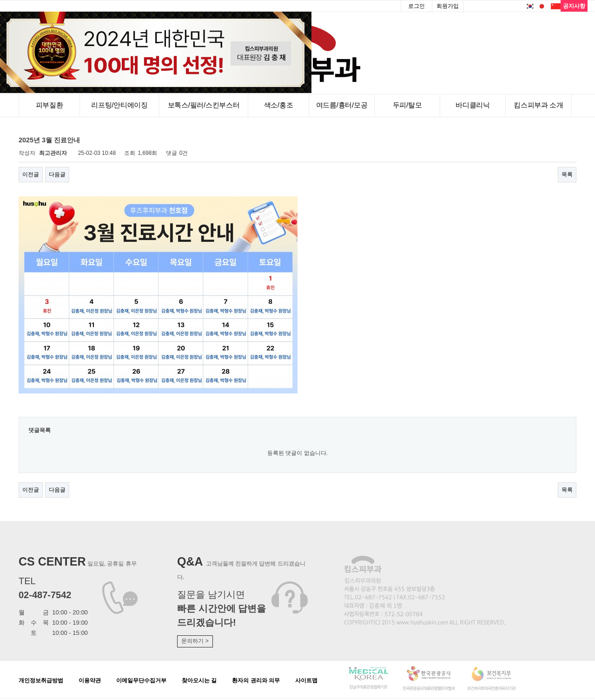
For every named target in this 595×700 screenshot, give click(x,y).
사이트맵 (306, 680)
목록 (567, 174)
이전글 (31, 174)
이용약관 (90, 680)
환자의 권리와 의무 (256, 680)
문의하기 (195, 641)
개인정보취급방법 (41, 680)
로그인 (416, 6)
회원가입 (448, 6)
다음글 (57, 174)
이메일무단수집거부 (141, 680)
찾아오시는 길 (199, 680)
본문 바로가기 (0, 0)
